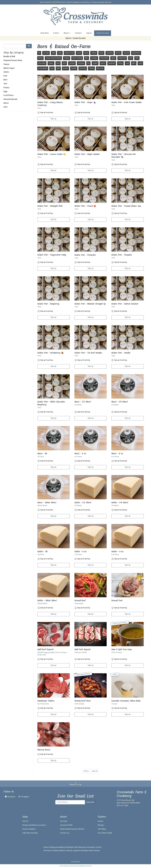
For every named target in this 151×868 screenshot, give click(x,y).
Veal (5, 84)
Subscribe (90, 802)
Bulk (58, 68)
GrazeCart (88, 866)
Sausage (94, 58)
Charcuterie (104, 58)
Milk (53, 53)
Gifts (6, 107)
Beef (5, 80)
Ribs (87, 58)
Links (140, 63)
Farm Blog (102, 829)
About (67, 33)
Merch (6, 103)
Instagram (24, 797)
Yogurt (95, 63)
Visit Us (25, 821)
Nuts (137, 58)
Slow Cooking (77, 58)
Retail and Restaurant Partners (72, 829)
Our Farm (64, 821)
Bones (40, 58)
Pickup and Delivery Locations (34, 825)
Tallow (91, 68)
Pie (88, 63)
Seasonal (81, 63)
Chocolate (42, 63)
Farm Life (83, 68)
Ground (126, 53)
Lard (127, 63)
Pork (5, 76)
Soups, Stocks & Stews (53, 58)
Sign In (89, 33)
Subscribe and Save (30, 833)
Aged (113, 58)
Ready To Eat (69, 53)
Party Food (122, 58)
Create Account (103, 33)
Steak (86, 53)
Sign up (53, 119)
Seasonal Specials (10, 99)
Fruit (58, 63)
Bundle (65, 68)
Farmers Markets (29, 829)
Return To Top (76, 784)
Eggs (5, 92)
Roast (101, 53)
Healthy (74, 68)
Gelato (6, 72)
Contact (78, 33)
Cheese (6, 64)
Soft (131, 58)
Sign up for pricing (47, 113)
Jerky (60, 53)
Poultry (6, 88)
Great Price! (136, 53)
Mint (64, 63)
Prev (86, 771)
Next (95, 771)
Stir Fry (118, 53)
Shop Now (45, 33)
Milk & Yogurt (9, 68)
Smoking (110, 53)
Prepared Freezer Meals (13, 61)
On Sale (46, 53)
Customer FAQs (66, 825)
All (39, 53)
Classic (51, 63)
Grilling (94, 53)
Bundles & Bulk (9, 57)
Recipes (101, 825)
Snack (79, 53)
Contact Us (65, 833)
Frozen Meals (43, 68)
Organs (67, 58)
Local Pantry (56, 2)
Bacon (103, 63)
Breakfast (112, 63)
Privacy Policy (75, 862)
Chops (120, 63)
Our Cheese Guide (105, 833)
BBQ (134, 63)
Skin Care (100, 68)
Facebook (10, 797)
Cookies (72, 63)
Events (56, 33)
